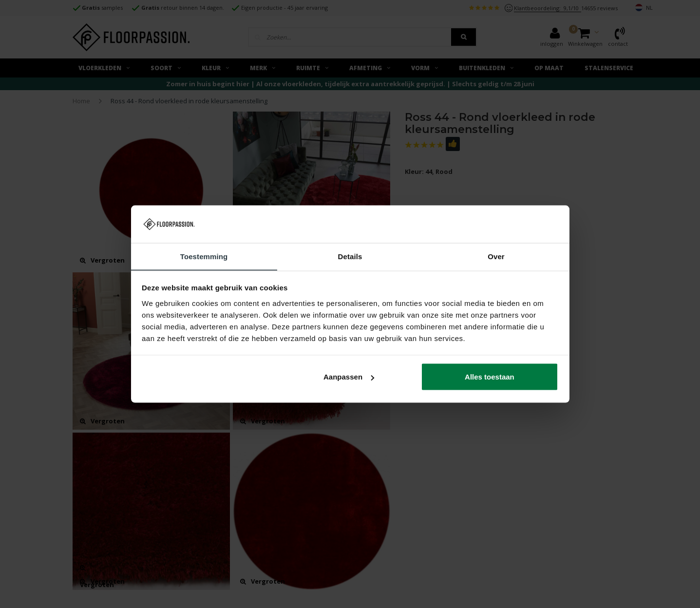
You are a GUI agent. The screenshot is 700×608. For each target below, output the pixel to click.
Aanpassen (349, 377)
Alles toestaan (490, 377)
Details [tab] (350, 256)
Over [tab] (496, 256)
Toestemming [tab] (204, 256)
